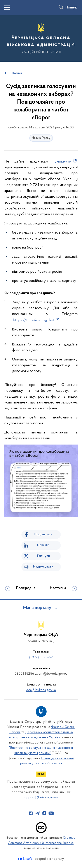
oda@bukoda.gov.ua (41, 690)
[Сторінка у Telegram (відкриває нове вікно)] (38, 813)
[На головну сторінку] (41, 38)
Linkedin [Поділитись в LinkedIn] (43, 545)
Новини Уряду (41, 138)
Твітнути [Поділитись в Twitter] (43, 556)
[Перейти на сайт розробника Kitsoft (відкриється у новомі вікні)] (25, 859)
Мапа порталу (37, 608)
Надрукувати (43, 567)
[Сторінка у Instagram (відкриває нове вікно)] (44, 813)
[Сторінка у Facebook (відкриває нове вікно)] (31, 813)
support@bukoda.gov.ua (41, 797)
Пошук (71, 8)
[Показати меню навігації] (7, 8)
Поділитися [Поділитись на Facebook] (43, 534)
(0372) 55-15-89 (41, 657)
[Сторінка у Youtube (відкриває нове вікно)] (51, 813)
